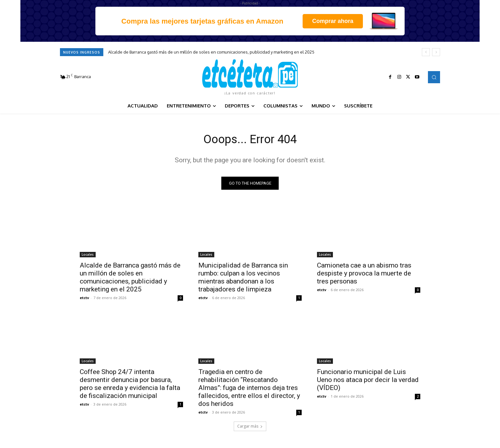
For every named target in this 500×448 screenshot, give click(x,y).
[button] (434, 77)
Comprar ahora (333, 21)
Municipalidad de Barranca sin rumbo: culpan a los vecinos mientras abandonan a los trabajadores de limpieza (243, 279)
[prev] (426, 52)
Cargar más (250, 428)
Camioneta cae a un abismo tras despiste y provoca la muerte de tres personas (364, 275)
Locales (88, 256)
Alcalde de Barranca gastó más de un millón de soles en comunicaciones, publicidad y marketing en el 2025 (211, 52)
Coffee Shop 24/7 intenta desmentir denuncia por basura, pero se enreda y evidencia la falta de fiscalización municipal (130, 385)
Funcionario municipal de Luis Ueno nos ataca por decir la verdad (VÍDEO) (368, 381)
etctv (84, 299)
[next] (436, 52)
